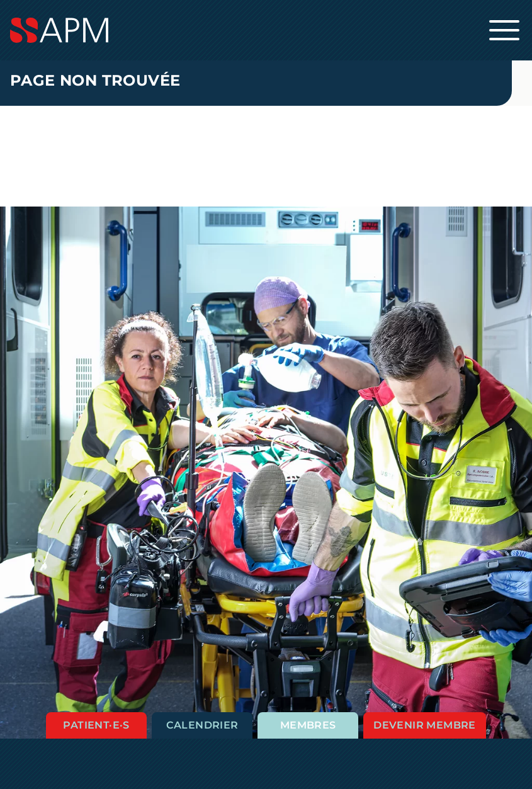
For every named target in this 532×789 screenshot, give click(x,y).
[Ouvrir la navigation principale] (504, 30)
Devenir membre (425, 725)
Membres (308, 725)
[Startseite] (266, 30)
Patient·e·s (96, 725)
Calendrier (202, 725)
